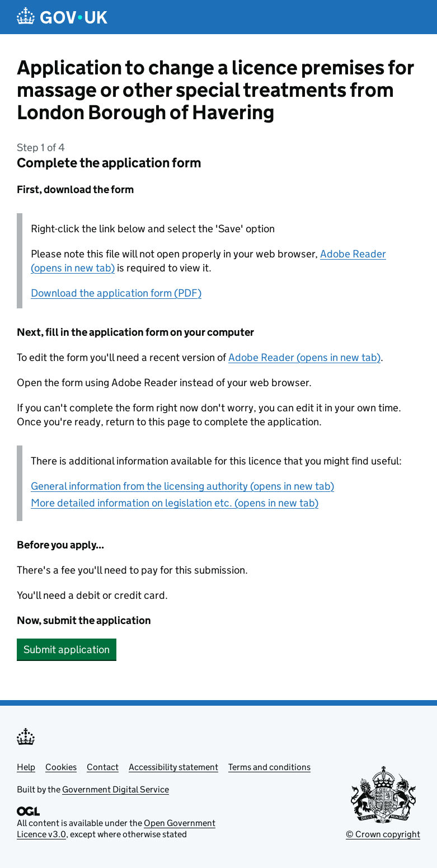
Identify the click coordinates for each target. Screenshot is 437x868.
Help (26, 767)
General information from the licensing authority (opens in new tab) (182, 486)
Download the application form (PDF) (116, 293)
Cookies (61, 767)
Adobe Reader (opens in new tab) (304, 357)
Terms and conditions (269, 767)
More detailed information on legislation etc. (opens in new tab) (175, 503)
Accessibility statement (173, 767)
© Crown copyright (383, 834)
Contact (103, 767)
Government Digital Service (116, 789)
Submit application (67, 649)
